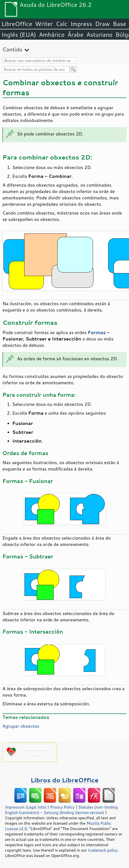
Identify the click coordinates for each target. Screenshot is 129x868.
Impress (81, 24)
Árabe (76, 35)
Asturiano (100, 35)
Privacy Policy (62, 807)
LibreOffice (17, 24)
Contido (12, 49)
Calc (62, 24)
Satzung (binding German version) (74, 812)
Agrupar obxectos (21, 726)
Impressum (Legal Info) (26, 807)
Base (119, 24)
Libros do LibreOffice (64, 780)
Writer (44, 24)
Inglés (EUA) (19, 35)
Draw (102, 24)
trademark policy (103, 850)
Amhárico (52, 35)
